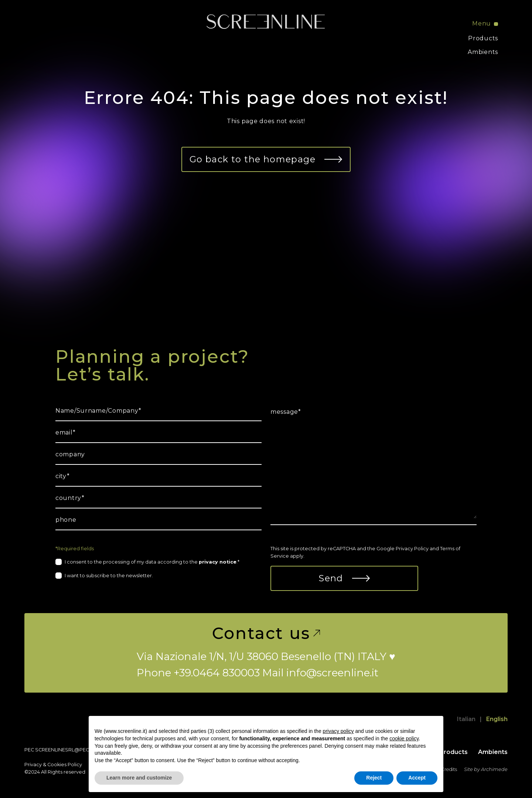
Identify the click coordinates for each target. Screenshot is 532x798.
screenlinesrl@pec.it (64, 750)
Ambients (483, 52)
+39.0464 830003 (217, 673)
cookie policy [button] (404, 738)
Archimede (494, 769)
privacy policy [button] (338, 731)
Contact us (266, 633)
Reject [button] (374, 778)
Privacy (33, 765)
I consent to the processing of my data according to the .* (152, 562)
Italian (466, 719)
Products (483, 38)
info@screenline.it (332, 673)
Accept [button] (417, 778)
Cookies (57, 765)
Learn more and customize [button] (139, 778)
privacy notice (218, 562)
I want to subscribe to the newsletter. (109, 576)
